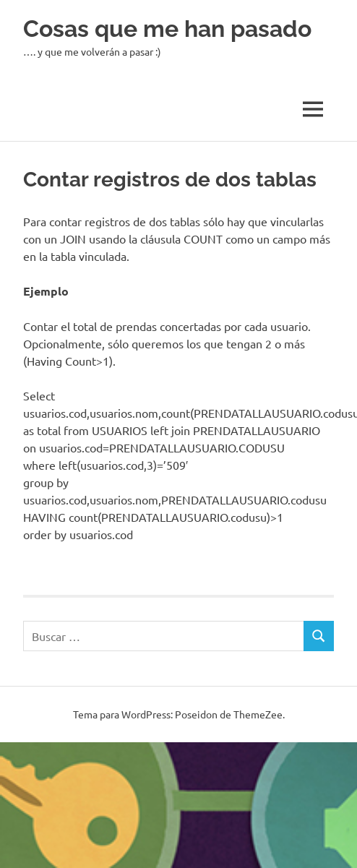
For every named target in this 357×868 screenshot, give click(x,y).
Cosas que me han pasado (167, 29)
